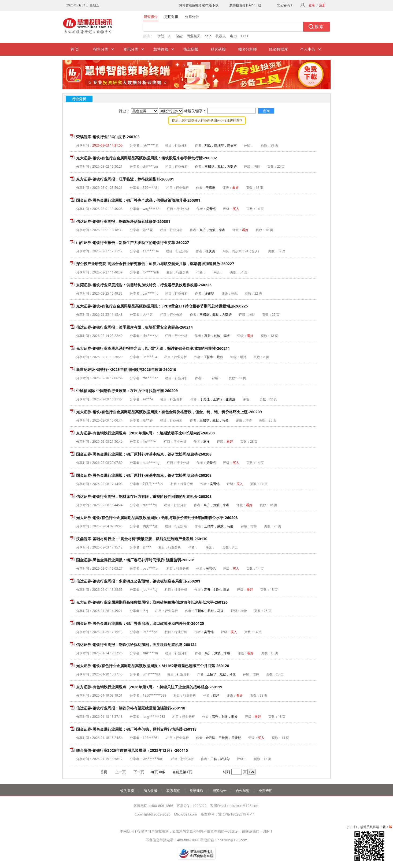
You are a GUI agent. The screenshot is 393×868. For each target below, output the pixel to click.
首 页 (75, 49)
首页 (104, 772)
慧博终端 (161, 49)
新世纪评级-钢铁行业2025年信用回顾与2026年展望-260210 (126, 369)
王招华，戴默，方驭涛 (221, 166)
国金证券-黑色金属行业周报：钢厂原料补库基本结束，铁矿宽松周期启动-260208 (144, 454)
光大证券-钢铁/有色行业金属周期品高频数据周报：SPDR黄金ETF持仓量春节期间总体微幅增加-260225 (162, 306)
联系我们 (173, 791)
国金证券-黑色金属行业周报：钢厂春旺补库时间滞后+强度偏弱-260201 (136, 560)
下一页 (139, 772)
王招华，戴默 (213, 357)
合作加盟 (243, 791)
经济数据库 (279, 49)
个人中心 (308, 49)
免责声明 (266, 791)
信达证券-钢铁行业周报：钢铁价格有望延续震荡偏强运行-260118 (131, 708)
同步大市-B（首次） (246, 251)
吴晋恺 (211, 209)
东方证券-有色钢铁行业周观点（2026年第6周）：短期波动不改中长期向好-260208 (145, 433)
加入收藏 (150, 791)
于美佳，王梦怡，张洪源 (218, 399)
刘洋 (206, 441)
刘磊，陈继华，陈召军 (221, 145)
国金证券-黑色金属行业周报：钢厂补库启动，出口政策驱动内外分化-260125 (140, 623)
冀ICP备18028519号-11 (237, 814)
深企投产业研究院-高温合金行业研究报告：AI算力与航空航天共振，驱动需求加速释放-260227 (155, 264)
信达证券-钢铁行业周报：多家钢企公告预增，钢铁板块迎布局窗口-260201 (138, 581)
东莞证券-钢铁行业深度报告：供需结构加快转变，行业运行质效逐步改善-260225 (144, 285)
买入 (236, 209)
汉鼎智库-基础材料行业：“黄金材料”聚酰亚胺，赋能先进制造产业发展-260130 (142, 539)
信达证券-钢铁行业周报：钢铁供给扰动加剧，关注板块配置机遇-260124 (136, 645)
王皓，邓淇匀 (220, 759)
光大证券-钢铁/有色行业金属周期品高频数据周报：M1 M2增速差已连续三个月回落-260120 (153, 666)
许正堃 (209, 293)
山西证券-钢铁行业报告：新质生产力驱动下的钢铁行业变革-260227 (133, 243)
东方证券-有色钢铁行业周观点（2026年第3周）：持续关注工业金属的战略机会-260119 (149, 687)
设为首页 (127, 791)
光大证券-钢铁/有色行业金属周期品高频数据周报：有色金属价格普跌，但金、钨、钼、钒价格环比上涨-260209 (169, 412)
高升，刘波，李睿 (212, 230)
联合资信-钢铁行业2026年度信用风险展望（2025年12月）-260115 (132, 750)
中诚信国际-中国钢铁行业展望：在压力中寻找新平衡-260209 (127, 391)
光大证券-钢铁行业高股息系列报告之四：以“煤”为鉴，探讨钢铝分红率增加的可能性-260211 (153, 348)
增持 (257, 166)
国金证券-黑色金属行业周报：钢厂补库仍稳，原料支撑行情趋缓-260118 (136, 729)
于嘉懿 (210, 188)
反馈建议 (196, 791)
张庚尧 (210, 251)
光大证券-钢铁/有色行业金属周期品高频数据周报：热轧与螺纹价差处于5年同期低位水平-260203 (157, 518)
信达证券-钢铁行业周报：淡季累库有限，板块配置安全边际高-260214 (134, 327)
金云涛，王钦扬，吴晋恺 (223, 738)
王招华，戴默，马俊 (214, 420)
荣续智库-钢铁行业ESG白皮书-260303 (108, 137)
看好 (235, 188)
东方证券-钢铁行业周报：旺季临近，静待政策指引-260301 (125, 179)
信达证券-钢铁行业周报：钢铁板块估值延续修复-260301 (123, 221)
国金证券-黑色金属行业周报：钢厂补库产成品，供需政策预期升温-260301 (138, 200)
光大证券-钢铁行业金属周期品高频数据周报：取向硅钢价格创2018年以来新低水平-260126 (152, 602)
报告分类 (101, 49)
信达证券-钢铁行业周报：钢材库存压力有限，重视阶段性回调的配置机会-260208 (144, 496)
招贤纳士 (220, 791)
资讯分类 (131, 49)
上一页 (121, 772)
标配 (234, 293)
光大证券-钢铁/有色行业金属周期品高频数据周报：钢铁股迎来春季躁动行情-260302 (147, 158)
